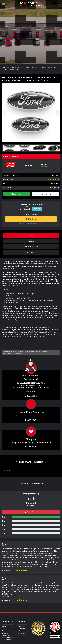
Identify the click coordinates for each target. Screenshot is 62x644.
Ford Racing (55, 183)
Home (4, 626)
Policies (20, 631)
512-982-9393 (16, 309)
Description (31, 235)
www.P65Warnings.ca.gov (12, 353)
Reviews (31, 241)
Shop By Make (7, 640)
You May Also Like (31, 247)
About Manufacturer (31, 252)
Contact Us (21, 629)
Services (5, 631)
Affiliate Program (7, 638)
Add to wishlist (46, 194)
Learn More (37, 209)
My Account (21, 633)
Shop (4, 629)
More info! (56, 175)
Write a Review (31, 512)
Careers (20, 635)
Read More (31, 420)
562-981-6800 (48, 309)
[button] (58, 113)
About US (21, 626)
